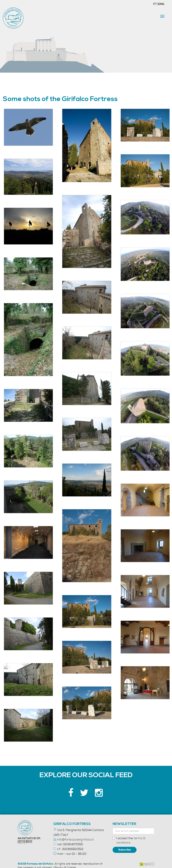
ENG (161, 4)
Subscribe (125, 850)
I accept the (129, 840)
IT (155, 4)
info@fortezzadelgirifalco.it (75, 840)
